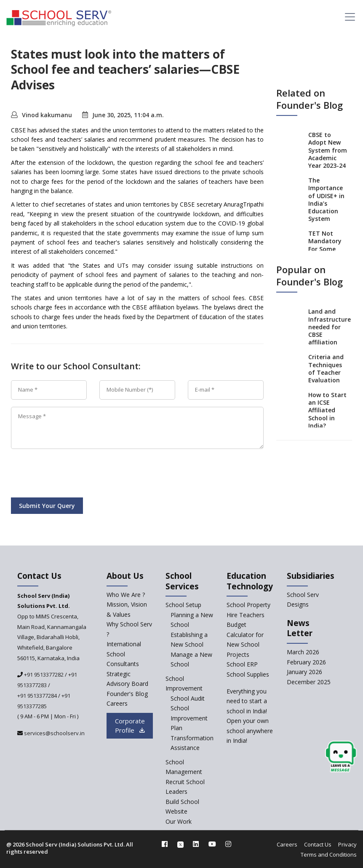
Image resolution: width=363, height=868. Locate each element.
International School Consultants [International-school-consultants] (124, 654)
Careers (287, 844)
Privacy (347, 844)
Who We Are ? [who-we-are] (126, 595)
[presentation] (75, 475)
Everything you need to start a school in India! (247, 701)
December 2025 (309, 682)
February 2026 (306, 662)
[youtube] (212, 844)
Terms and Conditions (329, 855)
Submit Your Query (47, 506)
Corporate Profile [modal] (130, 726)
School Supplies (248, 674)
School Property (248, 605)
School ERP (242, 664)
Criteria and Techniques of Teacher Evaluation (326, 368)
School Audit (188, 698)
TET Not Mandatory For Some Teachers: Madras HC (325, 249)
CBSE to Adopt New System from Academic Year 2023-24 (328, 150)
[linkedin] (196, 844)
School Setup (183, 605)
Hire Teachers (246, 615)
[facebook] (165, 844)
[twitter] (180, 844)
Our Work (179, 821)
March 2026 (303, 652)
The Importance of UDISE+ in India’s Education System (326, 199)
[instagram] (228, 844)
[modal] (357, 771)
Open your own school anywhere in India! (250, 731)
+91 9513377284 (37, 696)
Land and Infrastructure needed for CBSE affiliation (330, 327)
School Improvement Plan (189, 718)
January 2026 (304, 672)
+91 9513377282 (43, 675)
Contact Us (318, 844)
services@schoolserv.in (54, 733)
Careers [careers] (117, 703)
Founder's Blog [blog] (127, 694)
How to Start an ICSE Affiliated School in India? (327, 410)
